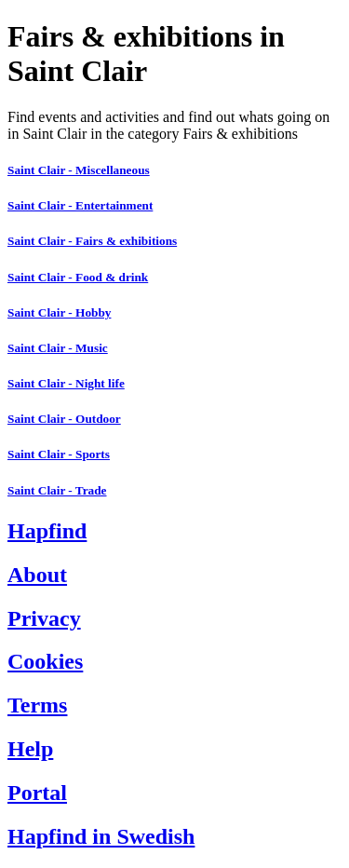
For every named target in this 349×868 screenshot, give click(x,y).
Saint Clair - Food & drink (78, 277)
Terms (37, 705)
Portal (37, 793)
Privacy (44, 618)
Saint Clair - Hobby (59, 312)
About (37, 575)
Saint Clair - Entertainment (80, 205)
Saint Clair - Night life (66, 383)
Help (30, 749)
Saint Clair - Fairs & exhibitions (92, 241)
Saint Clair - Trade (57, 490)
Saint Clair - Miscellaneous (79, 170)
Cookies (45, 661)
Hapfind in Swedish (101, 836)
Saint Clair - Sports (59, 454)
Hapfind (47, 531)
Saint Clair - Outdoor (64, 419)
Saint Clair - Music (58, 348)
